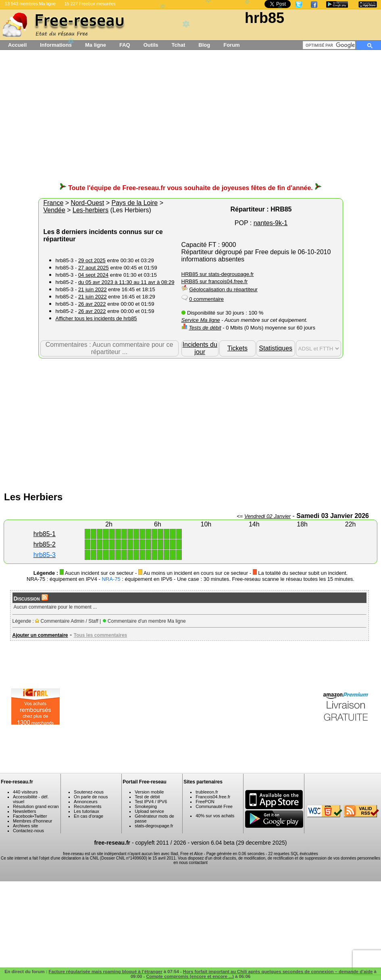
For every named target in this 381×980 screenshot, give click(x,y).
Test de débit (147, 797)
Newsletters (24, 811)
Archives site (25, 826)
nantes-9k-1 (271, 223)
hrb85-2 (45, 544)
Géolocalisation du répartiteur (223, 289)
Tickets (237, 348)
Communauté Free (214, 806)
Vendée (54, 210)
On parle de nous (91, 797)
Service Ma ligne (201, 320)
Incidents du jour (200, 348)
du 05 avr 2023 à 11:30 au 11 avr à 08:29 (126, 282)
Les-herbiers (91, 210)
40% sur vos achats (215, 816)
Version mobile (149, 792)
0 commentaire (206, 299)
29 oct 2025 (92, 260)
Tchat (179, 45)
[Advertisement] (191, 120)
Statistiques (276, 348)
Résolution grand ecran (36, 806)
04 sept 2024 (93, 275)
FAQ (125, 45)
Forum (231, 45)
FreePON (205, 802)
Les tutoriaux (86, 811)
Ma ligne (96, 45)
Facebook (23, 816)
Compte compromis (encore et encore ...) (190, 976)
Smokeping (146, 806)
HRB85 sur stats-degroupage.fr (218, 274)
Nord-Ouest (88, 203)
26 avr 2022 (92, 304)
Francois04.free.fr (213, 797)
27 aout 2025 (94, 268)
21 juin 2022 (93, 289)
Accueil (17, 45)
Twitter (40, 816)
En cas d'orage (88, 816)
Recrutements (87, 806)
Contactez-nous (28, 831)
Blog (204, 45)
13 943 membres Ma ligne (30, 4)
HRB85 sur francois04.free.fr (215, 281)
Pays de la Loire (134, 203)
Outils (151, 45)
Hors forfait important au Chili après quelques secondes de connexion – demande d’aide (278, 972)
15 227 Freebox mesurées (90, 4)
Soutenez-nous (89, 792)
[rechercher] (330, 45)
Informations (56, 45)
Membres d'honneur (33, 821)
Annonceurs (86, 802)
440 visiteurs (25, 792)
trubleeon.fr (207, 792)
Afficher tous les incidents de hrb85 (96, 318)
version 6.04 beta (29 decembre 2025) (239, 843)
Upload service (149, 811)
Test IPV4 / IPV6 (151, 802)
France (54, 203)
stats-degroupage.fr (154, 826)
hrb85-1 (45, 534)
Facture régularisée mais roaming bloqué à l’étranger (106, 972)
